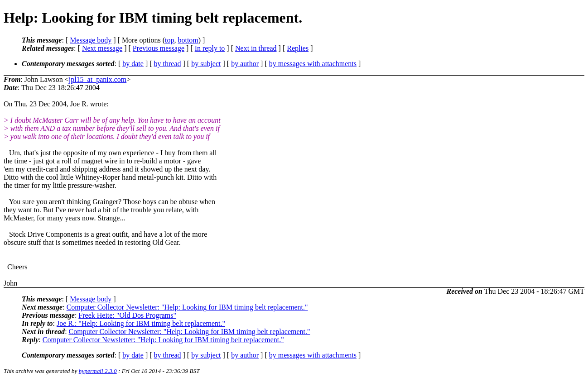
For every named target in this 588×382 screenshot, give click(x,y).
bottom (188, 40)
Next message (102, 48)
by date (133, 64)
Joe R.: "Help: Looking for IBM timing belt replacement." (141, 323)
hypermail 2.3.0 (98, 371)
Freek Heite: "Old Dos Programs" (127, 315)
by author (245, 64)
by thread (168, 64)
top (169, 40)
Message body (91, 40)
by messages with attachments (313, 64)
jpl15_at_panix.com (98, 79)
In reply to (210, 48)
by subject (206, 64)
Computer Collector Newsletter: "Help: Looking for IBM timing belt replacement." (187, 307)
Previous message (159, 48)
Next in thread (256, 48)
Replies (298, 48)
